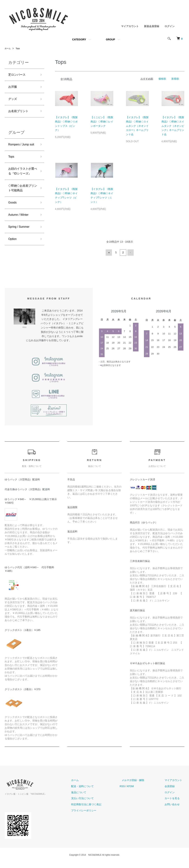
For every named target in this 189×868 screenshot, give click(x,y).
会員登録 (172, 792)
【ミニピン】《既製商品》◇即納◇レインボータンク (102, 122)
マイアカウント (130, 26)
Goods (13, 221)
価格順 (162, 79)
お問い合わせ (174, 810)
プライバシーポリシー (94, 816)
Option (13, 259)
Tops (18, 48)
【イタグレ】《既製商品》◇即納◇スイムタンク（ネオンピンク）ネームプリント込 (173, 126)
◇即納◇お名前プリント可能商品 (21, 205)
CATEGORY (79, 39)
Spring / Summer (20, 247)
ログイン (170, 26)
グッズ (13, 101)
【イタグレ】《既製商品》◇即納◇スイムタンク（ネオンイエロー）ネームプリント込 (137, 126)
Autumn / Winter (20, 234)
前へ (109, 252)
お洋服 (13, 88)
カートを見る (174, 804)
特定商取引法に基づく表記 (97, 810)
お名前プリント (20, 114)
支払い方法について (93, 804)
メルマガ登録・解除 (139, 786)
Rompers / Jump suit (20, 151)
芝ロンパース (18, 75)
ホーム (8, 48)
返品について (89, 798)
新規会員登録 (152, 26)
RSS (131, 792)
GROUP (110, 39)
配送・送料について (93, 792)
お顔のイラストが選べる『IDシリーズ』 (21, 184)
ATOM (139, 792)
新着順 (175, 79)
